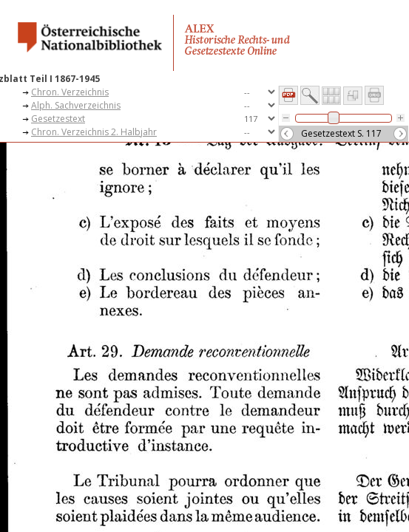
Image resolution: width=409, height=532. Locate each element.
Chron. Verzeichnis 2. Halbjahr (94, 132)
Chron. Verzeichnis (70, 92)
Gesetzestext (58, 119)
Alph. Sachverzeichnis (76, 105)
